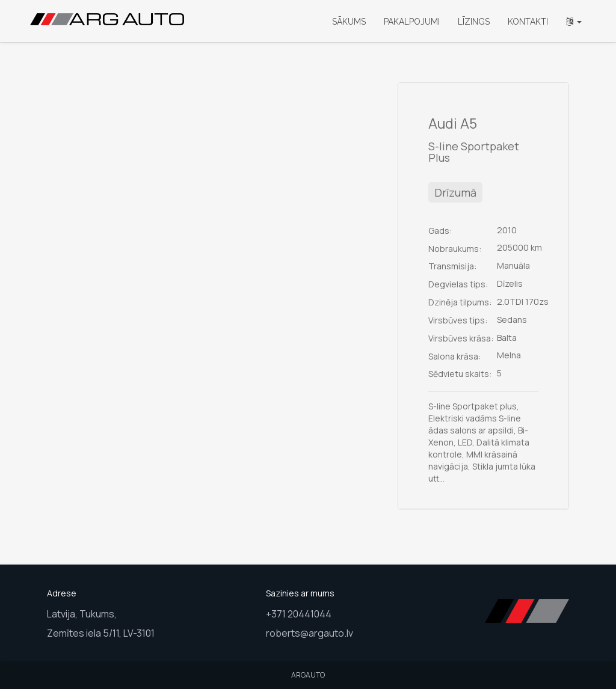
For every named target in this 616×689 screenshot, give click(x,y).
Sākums (349, 22)
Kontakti (528, 22)
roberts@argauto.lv (310, 633)
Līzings (474, 22)
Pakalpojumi (412, 22)
